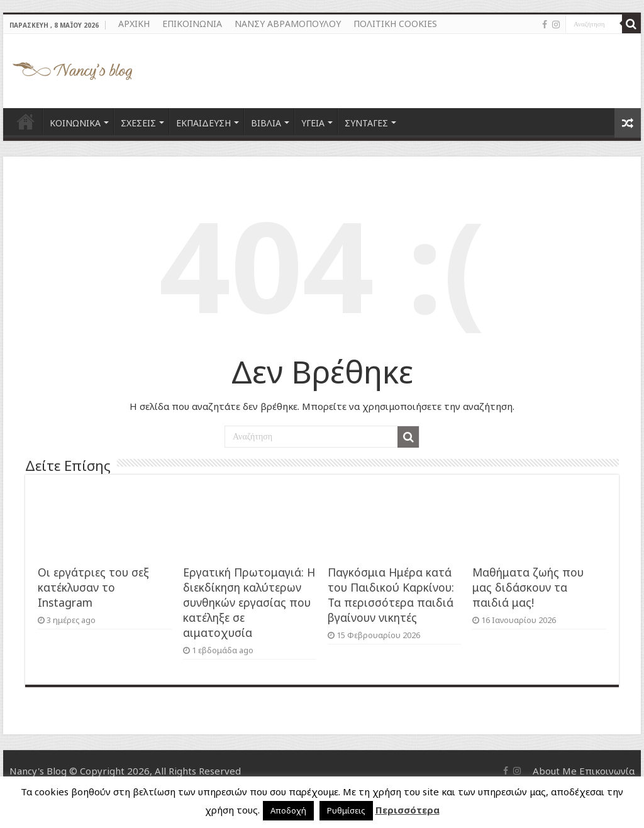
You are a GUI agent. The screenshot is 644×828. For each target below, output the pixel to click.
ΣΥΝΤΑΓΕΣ (366, 123)
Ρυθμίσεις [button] (346, 810)
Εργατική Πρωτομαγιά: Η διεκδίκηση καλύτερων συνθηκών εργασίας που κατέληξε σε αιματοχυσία (249, 602)
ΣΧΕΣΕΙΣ (138, 123)
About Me (555, 771)
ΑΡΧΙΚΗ (134, 24)
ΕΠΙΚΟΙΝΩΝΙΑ (192, 24)
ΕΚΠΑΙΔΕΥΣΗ (203, 123)
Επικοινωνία (607, 771)
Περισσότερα (408, 810)
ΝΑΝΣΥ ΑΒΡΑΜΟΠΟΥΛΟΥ (288, 24)
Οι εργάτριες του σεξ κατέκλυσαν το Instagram (93, 587)
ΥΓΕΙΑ (313, 123)
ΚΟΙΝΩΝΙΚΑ (75, 123)
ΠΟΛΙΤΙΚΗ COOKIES (395, 24)
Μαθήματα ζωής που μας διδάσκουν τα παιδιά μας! (528, 587)
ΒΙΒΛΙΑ (266, 123)
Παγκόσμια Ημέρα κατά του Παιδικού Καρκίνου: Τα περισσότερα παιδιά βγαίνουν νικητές (391, 595)
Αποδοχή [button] (288, 810)
